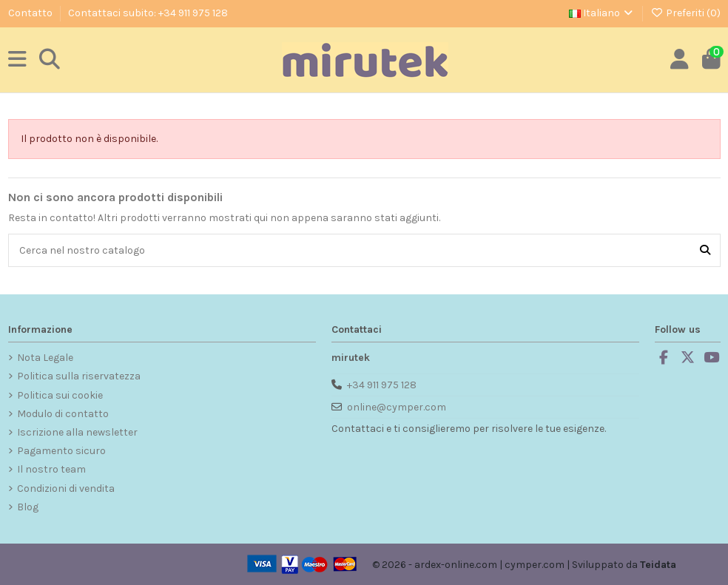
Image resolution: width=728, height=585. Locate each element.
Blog (28, 507)
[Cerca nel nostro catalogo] (705, 250)
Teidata (658, 565)
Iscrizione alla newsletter (77, 432)
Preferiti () (685, 13)
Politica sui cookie (60, 395)
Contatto (31, 13)
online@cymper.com (397, 407)
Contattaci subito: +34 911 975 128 (148, 13)
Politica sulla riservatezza (79, 376)
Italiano (602, 13)
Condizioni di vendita (66, 488)
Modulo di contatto (63, 414)
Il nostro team (51, 469)
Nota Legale (45, 358)
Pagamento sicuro (61, 451)
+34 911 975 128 (382, 385)
